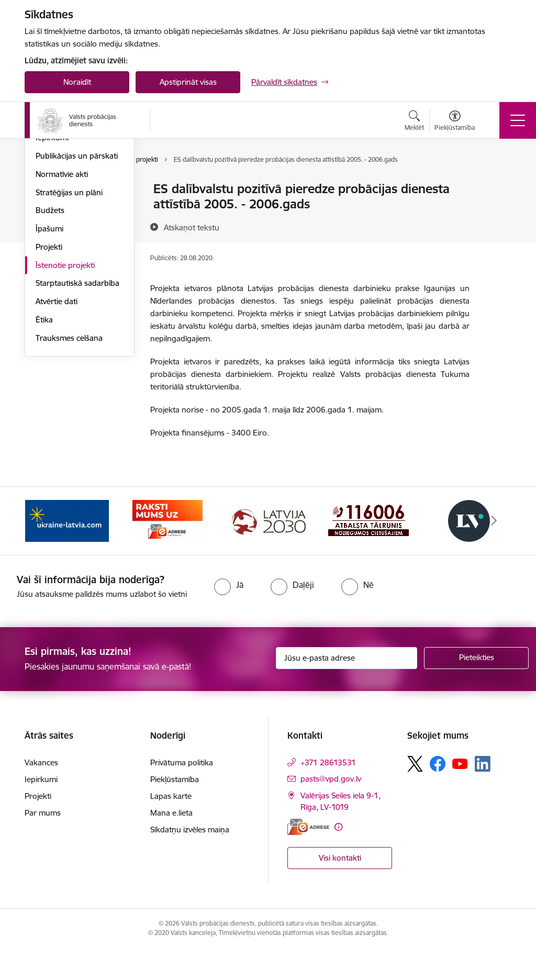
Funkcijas (52, 226)
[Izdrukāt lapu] (497, 185)
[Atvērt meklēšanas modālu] (414, 122)
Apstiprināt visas (188, 82)
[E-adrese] (308, 858)
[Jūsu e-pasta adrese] (347, 689)
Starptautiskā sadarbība (77, 408)
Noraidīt (77, 82)
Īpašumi (49, 353)
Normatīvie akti (62, 299)
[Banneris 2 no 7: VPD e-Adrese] (167, 552)
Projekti (49, 371)
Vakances (52, 244)
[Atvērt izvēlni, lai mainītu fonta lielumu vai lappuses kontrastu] (455, 122)
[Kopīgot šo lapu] (497, 211)
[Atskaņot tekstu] (192, 227)
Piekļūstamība (175, 811)
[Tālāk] (494, 552)
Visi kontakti (340, 890)
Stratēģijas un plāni (69, 317)
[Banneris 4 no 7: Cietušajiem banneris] (368, 552)
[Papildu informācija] (338, 858)
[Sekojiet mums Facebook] (438, 795)
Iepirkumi (52, 262)
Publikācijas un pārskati (77, 280)
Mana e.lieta (171, 844)
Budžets (50, 335)
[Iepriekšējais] (42, 552)
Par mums (43, 844)
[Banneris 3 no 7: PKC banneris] (268, 552)
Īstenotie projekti (65, 390)
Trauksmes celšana (69, 463)
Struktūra (52, 208)
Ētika (44, 444)
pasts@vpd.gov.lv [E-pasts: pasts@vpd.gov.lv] (331, 810)
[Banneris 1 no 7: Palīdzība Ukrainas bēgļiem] (67, 552)
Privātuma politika (182, 794)
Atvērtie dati (57, 426)
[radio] (229, 617)
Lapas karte (171, 827)
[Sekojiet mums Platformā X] (415, 795)
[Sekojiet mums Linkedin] (483, 796)
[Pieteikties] (476, 689)
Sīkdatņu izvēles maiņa (190, 861)
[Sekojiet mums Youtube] (460, 795)
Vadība (48, 189)
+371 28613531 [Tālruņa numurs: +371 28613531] (328, 794)
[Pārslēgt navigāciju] (518, 120)
